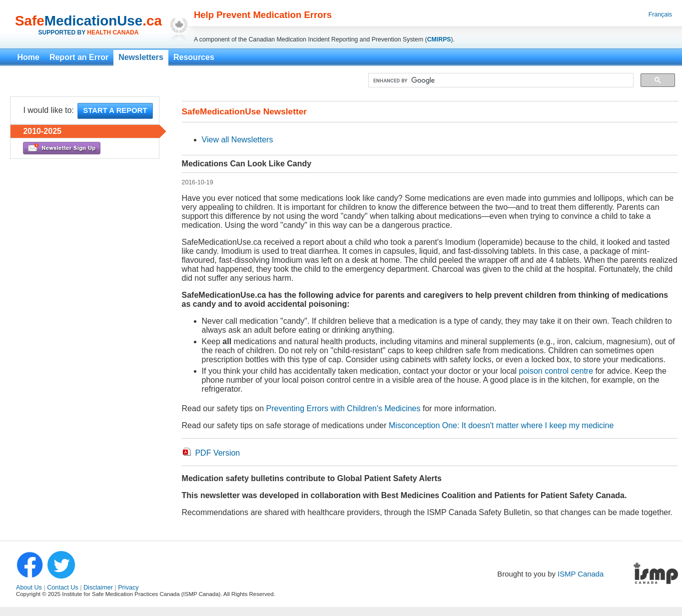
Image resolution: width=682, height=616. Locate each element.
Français (660, 14)
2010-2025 (42, 131)
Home (28, 57)
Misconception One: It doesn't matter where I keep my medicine (501, 425)
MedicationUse (93, 21)
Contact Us (62, 588)
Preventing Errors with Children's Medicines (343, 408)
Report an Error (79, 57)
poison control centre (556, 371)
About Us (29, 588)
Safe (30, 21)
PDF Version (217, 453)
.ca (152, 21)
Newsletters (141, 57)
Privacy (128, 588)
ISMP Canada (581, 574)
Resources (194, 57)
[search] (500, 80)
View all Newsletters (238, 140)
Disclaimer (98, 588)
